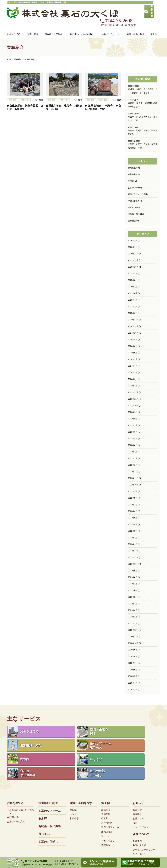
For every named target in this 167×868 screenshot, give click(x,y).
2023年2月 (133, 445)
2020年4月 (133, 669)
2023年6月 (133, 419)
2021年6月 (133, 577)
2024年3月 (133, 359)
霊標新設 (132, 208)
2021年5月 (133, 583)
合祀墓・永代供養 (50, 791)
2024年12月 (133, 307)
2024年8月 (133, 333)
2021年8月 (133, 563)
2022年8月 (133, 484)
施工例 (105, 768)
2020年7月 (133, 649)
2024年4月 (133, 353)
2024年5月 (133, 346)
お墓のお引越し (48, 806)
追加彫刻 (132, 162)
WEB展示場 (13, 782)
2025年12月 (133, 241)
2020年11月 (133, 623)
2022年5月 (133, 504)
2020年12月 (133, 616)
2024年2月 (133, 366)
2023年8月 (133, 405)
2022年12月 (133, 458)
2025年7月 (133, 274)
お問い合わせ (139, 810)
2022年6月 (133, 498)
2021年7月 (133, 570)
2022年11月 (133, 465)
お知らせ (138, 768)
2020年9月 (133, 636)
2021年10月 (133, 550)
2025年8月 (133, 267)
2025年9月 (133, 261)
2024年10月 (133, 320)
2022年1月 (133, 531)
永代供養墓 (133, 188)
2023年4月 (133, 432)
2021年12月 (133, 537)
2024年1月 (133, 373)
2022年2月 (133, 524)
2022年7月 (133, 491)
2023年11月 (133, 386)
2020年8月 (133, 642)
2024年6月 (133, 340)
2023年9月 (133, 399)
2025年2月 (133, 300)
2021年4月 (133, 590)
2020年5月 (133, 662)
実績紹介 (17, 47)
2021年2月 (133, 603)
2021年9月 (133, 557)
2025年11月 (133, 248)
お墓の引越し (134, 201)
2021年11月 (133, 544)
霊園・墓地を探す (81, 768)
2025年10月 (133, 254)
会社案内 (137, 805)
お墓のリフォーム (110, 22)
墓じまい (132, 195)
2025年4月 (133, 287)
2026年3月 (133, 228)
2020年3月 (133, 675)
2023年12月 (133, 379)
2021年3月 (133, 596)
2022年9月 (133, 478)
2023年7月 (133, 412)
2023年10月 (133, 392)
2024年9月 (133, 326)
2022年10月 (133, 471)
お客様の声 (133, 175)
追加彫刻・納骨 (48, 768)
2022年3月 (133, 517)
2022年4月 (133, 511)
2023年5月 (133, 425)
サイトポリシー (141, 819)
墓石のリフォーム (136, 182)
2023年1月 (133, 452)
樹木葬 (131, 168)
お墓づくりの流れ (16, 786)
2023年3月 (133, 438)
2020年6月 (133, 656)
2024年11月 (133, 313)
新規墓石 (132, 155)
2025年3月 (133, 294)
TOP (9, 47)
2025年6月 (133, 280)
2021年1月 (133, 609)
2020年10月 (133, 629)
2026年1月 (133, 234)
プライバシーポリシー (144, 814)
